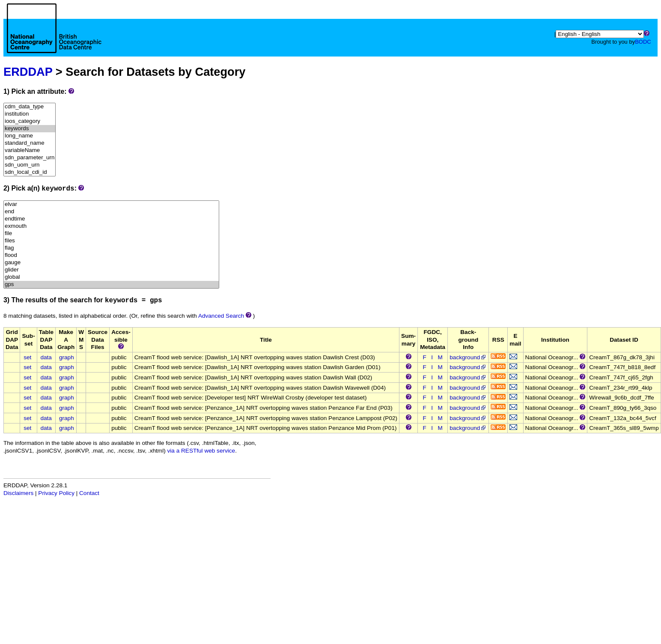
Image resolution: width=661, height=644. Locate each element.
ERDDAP (28, 72)
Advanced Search (221, 316)
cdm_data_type (30, 107)
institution (30, 114)
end (111, 212)
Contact (89, 493)
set (27, 357)
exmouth (111, 226)
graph (67, 357)
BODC (643, 42)
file (111, 234)
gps (111, 285)
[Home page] (54, 38)
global (111, 277)
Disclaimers (18, 493)
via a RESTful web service (201, 451)
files (111, 241)
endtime (111, 219)
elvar (111, 204)
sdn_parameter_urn (30, 158)
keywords (30, 129)
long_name (30, 136)
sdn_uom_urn (30, 165)
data (46, 357)
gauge (111, 263)
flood (111, 255)
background (468, 357)
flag (111, 248)
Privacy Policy (56, 493)
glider (111, 270)
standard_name (30, 143)
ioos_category (30, 121)
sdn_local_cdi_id (30, 172)
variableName (30, 151)
